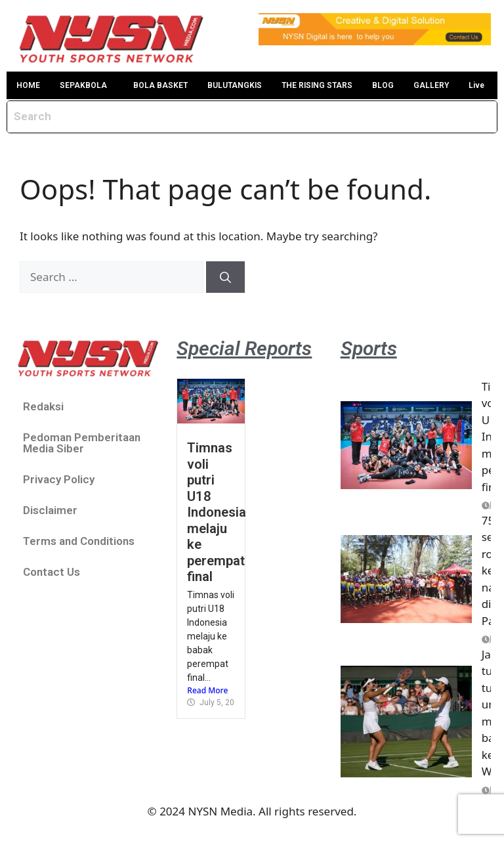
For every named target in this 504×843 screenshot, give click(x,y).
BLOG (383, 85)
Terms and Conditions (79, 541)
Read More (207, 690)
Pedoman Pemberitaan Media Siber (82, 443)
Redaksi (43, 406)
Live (476, 85)
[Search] (225, 277)
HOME (28, 85)
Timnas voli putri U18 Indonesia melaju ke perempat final (217, 512)
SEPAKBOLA (83, 85)
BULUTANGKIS (235, 85)
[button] (87, 85)
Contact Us (52, 572)
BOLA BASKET (160, 85)
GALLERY (431, 85)
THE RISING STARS (317, 85)
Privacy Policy (59, 479)
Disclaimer (50, 510)
